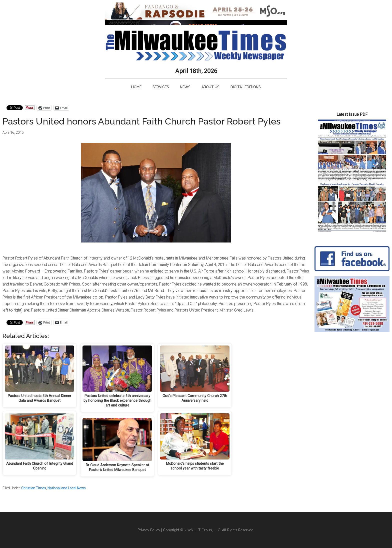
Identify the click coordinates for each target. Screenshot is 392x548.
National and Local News (67, 488)
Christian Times (34, 488)
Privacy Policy (149, 530)
